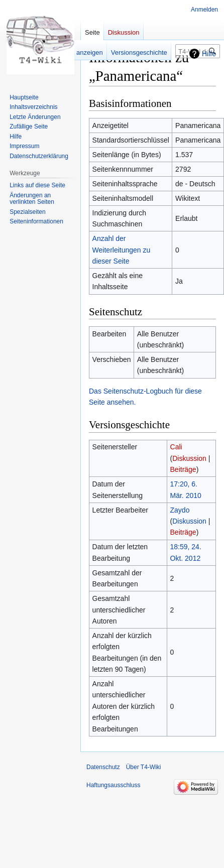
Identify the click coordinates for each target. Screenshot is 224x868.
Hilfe (209, 54)
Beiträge (183, 469)
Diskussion (189, 458)
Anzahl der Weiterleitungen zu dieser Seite (122, 250)
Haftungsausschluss (113, 785)
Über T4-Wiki (144, 767)
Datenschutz (103, 767)
